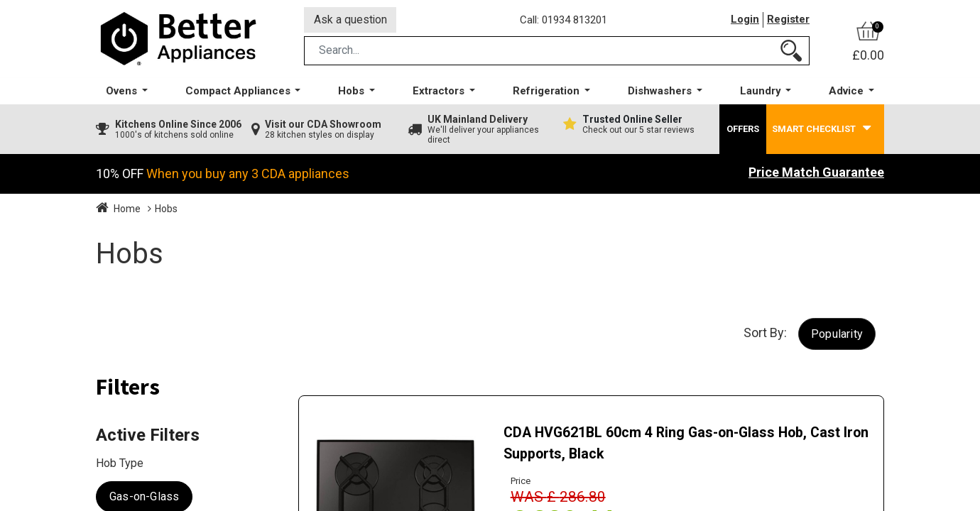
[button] (837, 335)
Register (788, 21)
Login (745, 21)
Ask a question (351, 20)
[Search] (791, 52)
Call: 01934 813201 (564, 21)
